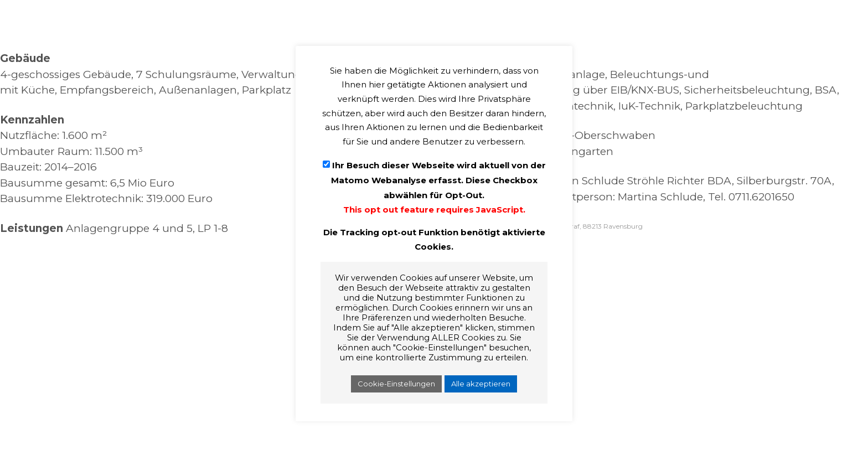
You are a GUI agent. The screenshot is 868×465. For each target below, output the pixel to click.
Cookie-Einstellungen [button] (396, 384)
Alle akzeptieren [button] (481, 384)
